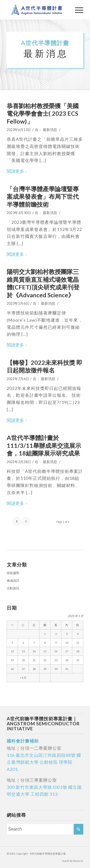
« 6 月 (23, 677)
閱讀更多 (18, 171)
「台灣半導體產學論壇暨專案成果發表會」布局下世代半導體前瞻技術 (43, 196)
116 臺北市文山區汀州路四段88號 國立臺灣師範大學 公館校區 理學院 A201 (44, 762)
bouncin (78, 861)
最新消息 (50, 130)
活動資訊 (13, 588)
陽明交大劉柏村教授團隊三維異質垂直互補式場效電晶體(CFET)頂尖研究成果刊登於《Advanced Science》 (43, 283)
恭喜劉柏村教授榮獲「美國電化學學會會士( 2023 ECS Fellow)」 (43, 113)
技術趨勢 (13, 573)
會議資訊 (13, 580)
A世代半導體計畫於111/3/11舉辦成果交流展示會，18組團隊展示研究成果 (44, 445)
